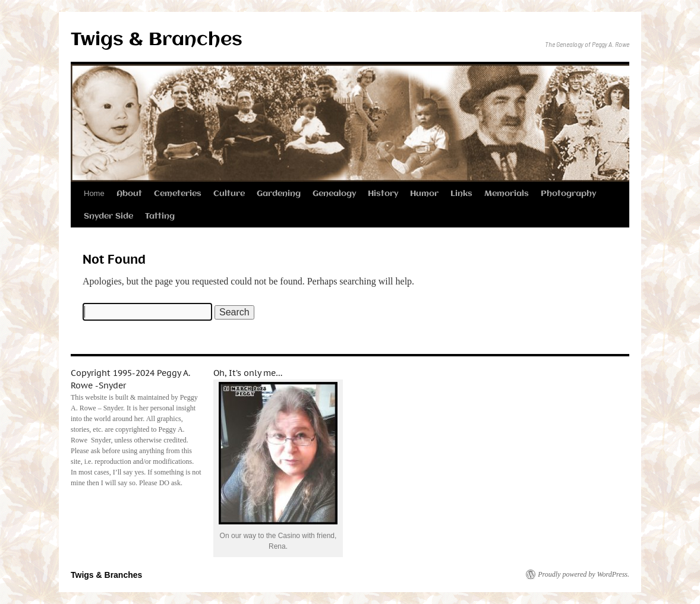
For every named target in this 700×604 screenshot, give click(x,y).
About (129, 194)
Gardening (279, 194)
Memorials (507, 194)
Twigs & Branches (157, 40)
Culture (229, 194)
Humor (424, 194)
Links (461, 194)
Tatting (160, 216)
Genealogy (334, 194)
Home (94, 193)
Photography (568, 194)
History (383, 194)
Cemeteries (178, 194)
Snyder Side (108, 216)
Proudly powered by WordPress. (584, 574)
